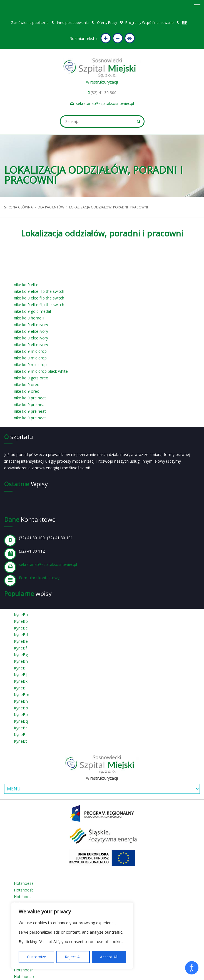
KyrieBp (21, 715)
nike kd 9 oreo (27, 385)
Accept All (109, 957)
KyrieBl (20, 688)
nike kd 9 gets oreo (31, 378)
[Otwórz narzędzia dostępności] (192, 968)
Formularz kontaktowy (39, 578)
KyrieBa (21, 615)
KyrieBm (22, 695)
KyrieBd (21, 635)
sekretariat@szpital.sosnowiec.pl (105, 103)
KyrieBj (20, 675)
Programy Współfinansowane (150, 23)
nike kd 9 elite (26, 285)
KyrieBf (20, 648)
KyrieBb (21, 621)
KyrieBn (21, 701)
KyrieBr (20, 728)
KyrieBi (20, 668)
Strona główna (18, 207)
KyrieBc (21, 628)
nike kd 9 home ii (29, 318)
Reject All (73, 957)
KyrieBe (21, 641)
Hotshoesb (24, 890)
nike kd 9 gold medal (32, 311)
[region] (72, 936)
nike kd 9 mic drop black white (41, 371)
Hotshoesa (24, 883)
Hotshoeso (24, 977)
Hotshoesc (24, 897)
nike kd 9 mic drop (30, 351)
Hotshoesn (24, 970)
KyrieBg (21, 655)
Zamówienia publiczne (30, 23)
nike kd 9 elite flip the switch (39, 291)
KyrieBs (21, 735)
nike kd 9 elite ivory (31, 325)
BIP (185, 23)
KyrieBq (21, 721)
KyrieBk (21, 681)
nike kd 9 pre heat (30, 398)
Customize (37, 957)
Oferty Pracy (107, 23)
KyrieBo (21, 708)
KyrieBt (20, 741)
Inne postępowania (73, 23)
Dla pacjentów (51, 207)
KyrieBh (21, 661)
